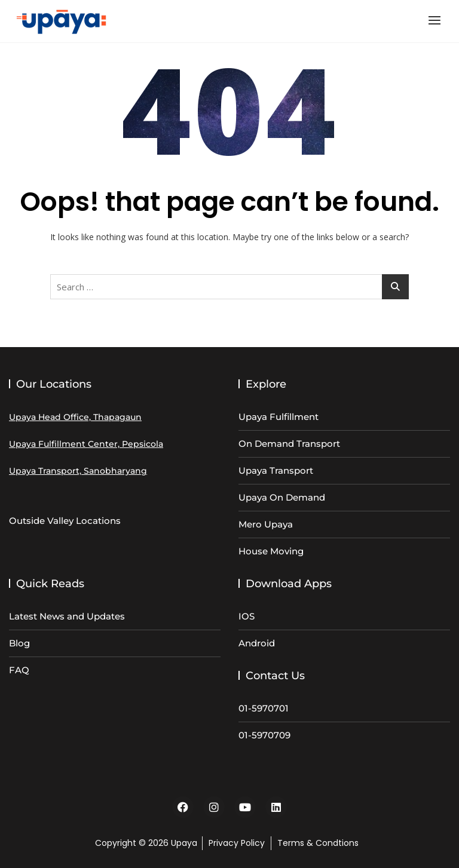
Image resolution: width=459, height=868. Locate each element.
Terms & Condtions (318, 843)
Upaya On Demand (282, 497)
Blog (19, 643)
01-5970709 (264, 735)
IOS (247, 616)
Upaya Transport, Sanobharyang (78, 471)
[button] (437, 20)
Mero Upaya (266, 524)
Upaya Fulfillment (279, 417)
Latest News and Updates (67, 616)
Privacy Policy (237, 843)
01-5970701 (264, 708)
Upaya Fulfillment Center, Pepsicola (86, 444)
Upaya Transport (276, 470)
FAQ (19, 670)
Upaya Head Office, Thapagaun (75, 417)
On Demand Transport (289, 444)
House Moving (271, 551)
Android (257, 643)
